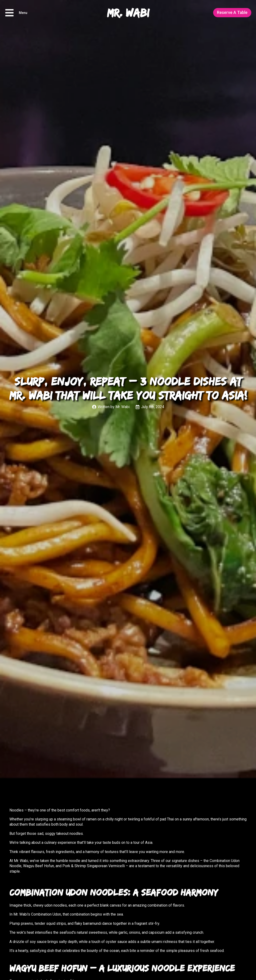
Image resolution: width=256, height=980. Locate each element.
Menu (23, 13)
